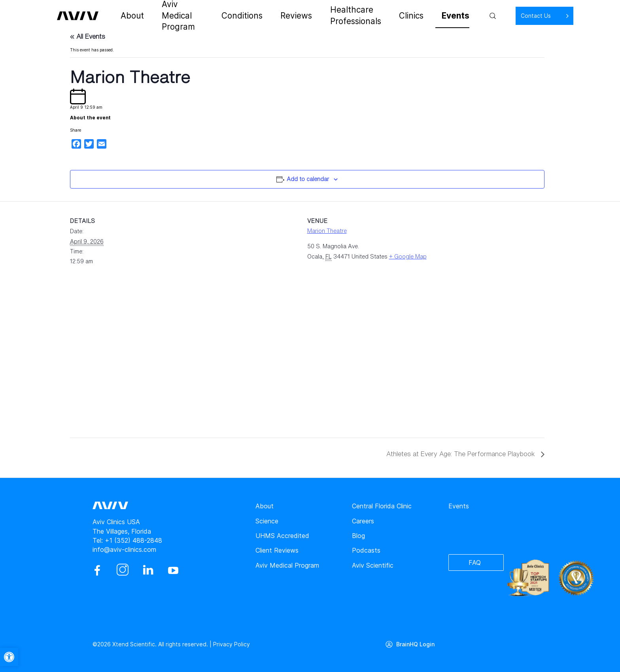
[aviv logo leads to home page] (82, 16)
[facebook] (97, 570)
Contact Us (510, 16)
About (131, 16)
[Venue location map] (112, 359)
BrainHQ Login (415, 644)
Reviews (284, 16)
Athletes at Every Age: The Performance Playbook (462, 454)
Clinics (402, 16)
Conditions (244, 16)
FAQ (475, 563)
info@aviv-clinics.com (124, 549)
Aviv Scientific (373, 565)
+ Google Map (408, 256)
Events (433, 16)
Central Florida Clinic (382, 506)
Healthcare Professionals (344, 16)
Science (267, 521)
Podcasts (366, 550)
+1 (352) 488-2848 (133, 540)
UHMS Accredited (282, 536)
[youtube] (173, 570)
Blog (358, 536)
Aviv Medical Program (184, 16)
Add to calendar (308, 179)
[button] (9, 657)
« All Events (88, 36)
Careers (363, 521)
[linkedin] (148, 570)
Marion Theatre (327, 231)
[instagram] (123, 570)
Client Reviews (277, 550)
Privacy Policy (232, 644)
